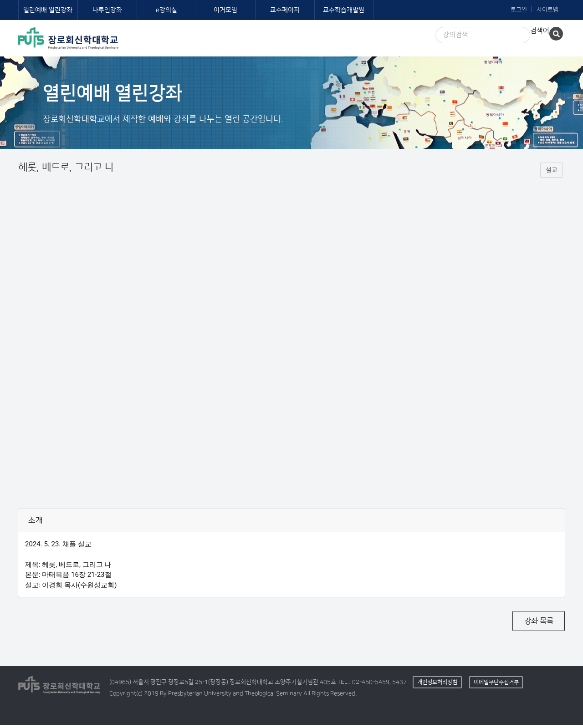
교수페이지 (285, 10)
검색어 (540, 31)
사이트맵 (547, 10)
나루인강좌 (107, 10)
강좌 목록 (539, 624)
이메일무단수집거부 (496, 685)
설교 (552, 173)
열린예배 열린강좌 (48, 10)
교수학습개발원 (344, 10)
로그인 (519, 10)
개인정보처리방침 (437, 685)
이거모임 (225, 10)
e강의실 (166, 10)
